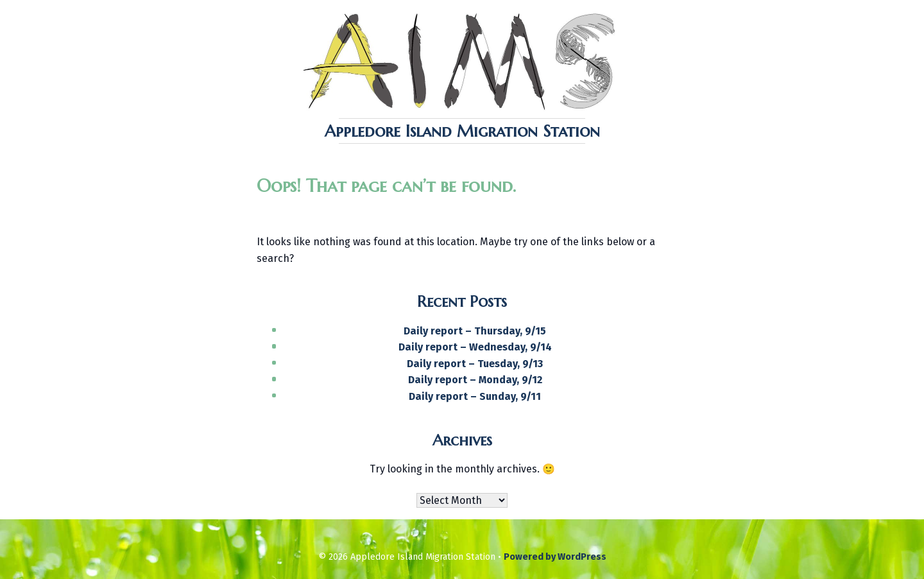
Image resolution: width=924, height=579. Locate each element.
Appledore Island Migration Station (462, 131)
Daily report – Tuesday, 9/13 (475, 364)
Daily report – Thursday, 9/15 (475, 331)
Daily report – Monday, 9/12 (475, 380)
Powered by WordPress (555, 557)
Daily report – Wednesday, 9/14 (475, 347)
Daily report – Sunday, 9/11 (475, 396)
